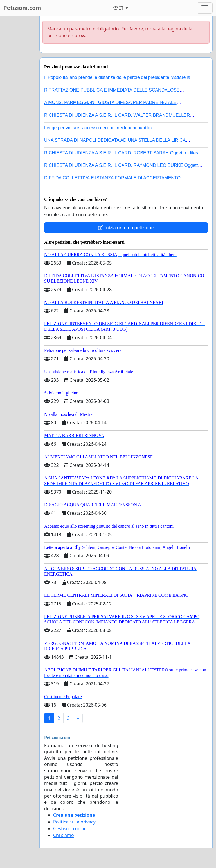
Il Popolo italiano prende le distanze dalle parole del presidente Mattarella (117, 77)
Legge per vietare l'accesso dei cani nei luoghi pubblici (98, 128)
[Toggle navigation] (205, 8)
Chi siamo (64, 835)
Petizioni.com (22, 8)
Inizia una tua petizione (126, 228)
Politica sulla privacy (74, 822)
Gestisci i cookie (70, 829)
